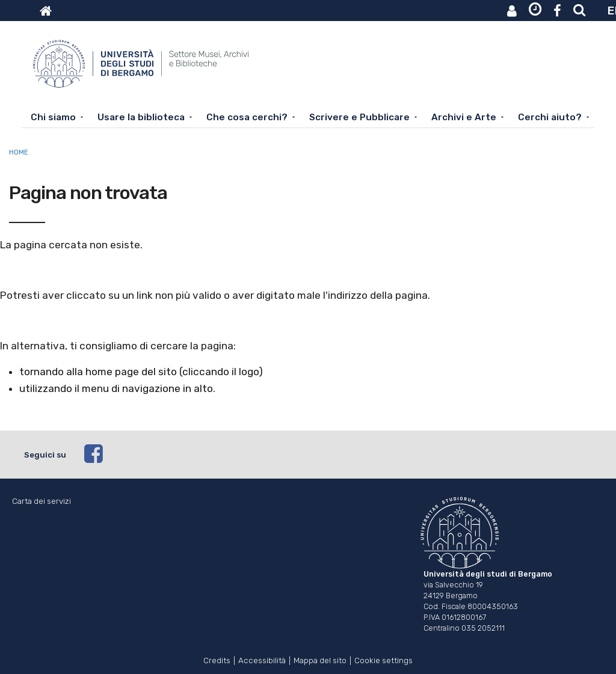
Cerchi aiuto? (550, 117)
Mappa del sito (320, 659)
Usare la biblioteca (141, 117)
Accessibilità (262, 659)
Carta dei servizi (42, 501)
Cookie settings (383, 659)
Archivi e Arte (464, 117)
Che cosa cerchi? (247, 117)
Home (19, 152)
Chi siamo (53, 117)
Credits (217, 659)
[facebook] (338, 455)
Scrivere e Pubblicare (359, 117)
